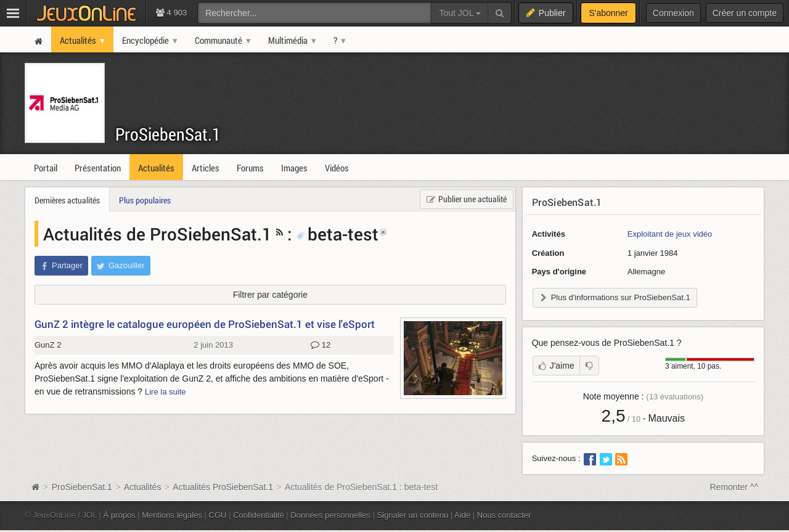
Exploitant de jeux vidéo (670, 234)
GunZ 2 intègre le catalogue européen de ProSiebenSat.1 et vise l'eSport (205, 324)
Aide (462, 515)
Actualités (143, 487)
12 (321, 345)
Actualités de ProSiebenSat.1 (157, 234)
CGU (218, 515)
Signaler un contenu (412, 515)
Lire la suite (166, 392)
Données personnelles (330, 515)
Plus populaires (145, 200)
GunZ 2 (48, 345)
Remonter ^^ (734, 487)
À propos (120, 515)
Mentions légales (172, 515)
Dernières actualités (67, 200)
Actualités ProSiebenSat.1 (223, 487)
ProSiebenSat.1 (168, 134)
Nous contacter (504, 515)
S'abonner (608, 13)
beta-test (337, 234)
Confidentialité (259, 515)
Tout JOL (460, 13)
